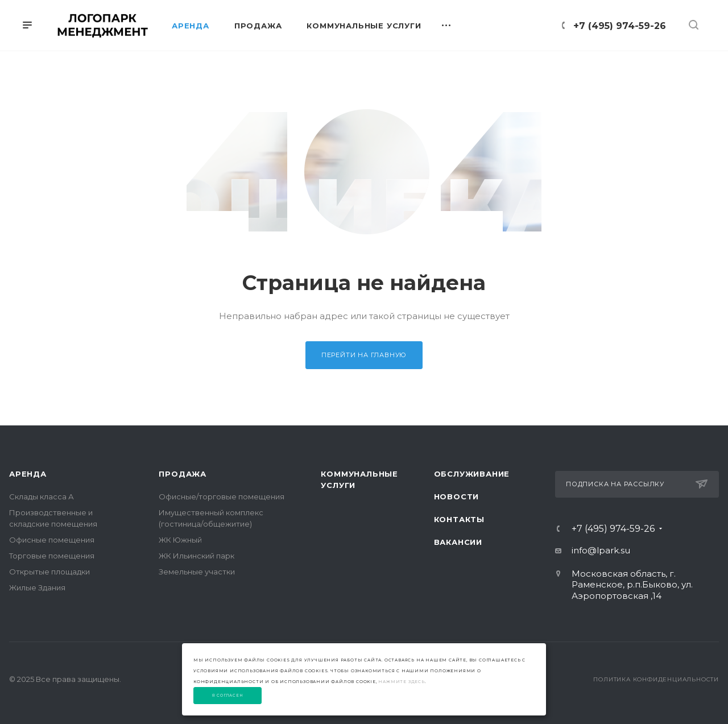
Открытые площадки (49, 572)
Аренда (28, 474)
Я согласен (228, 696)
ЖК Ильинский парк (197, 556)
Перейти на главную (364, 355)
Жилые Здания (37, 588)
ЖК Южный (180, 540)
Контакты (459, 519)
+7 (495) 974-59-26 (620, 26)
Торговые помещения (52, 556)
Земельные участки (197, 572)
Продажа (183, 474)
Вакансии (458, 542)
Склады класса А (42, 497)
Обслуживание (472, 474)
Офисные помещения (52, 540)
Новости (457, 497)
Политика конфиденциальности (656, 679)
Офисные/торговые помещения (222, 497)
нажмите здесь (401, 682)
